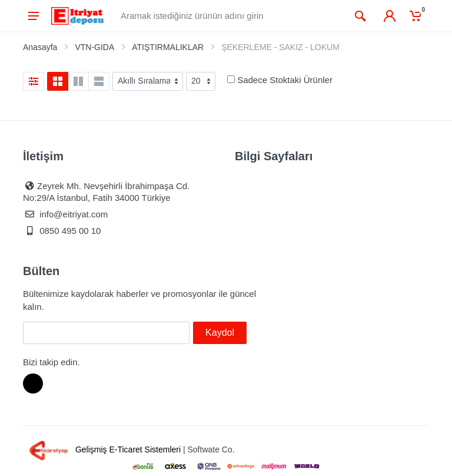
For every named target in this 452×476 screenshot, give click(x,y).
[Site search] (232, 16)
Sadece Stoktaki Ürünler (285, 80)
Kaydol (220, 333)
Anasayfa (40, 47)
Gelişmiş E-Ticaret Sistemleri (103, 449)
